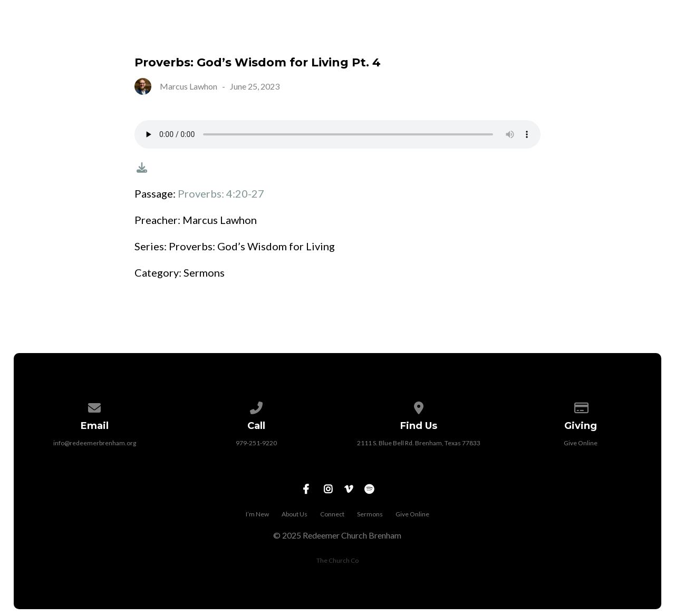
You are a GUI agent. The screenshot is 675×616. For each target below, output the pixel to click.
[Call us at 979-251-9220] (257, 406)
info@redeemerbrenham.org (95, 443)
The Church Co (337, 560)
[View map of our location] (419, 406)
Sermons (546, 35)
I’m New (332, 35)
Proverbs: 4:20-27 (221, 193)
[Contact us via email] (94, 406)
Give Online (623, 35)
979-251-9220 (256, 443)
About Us (402, 35)
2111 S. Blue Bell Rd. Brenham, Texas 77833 (419, 443)
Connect (474, 35)
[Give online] (581, 406)
